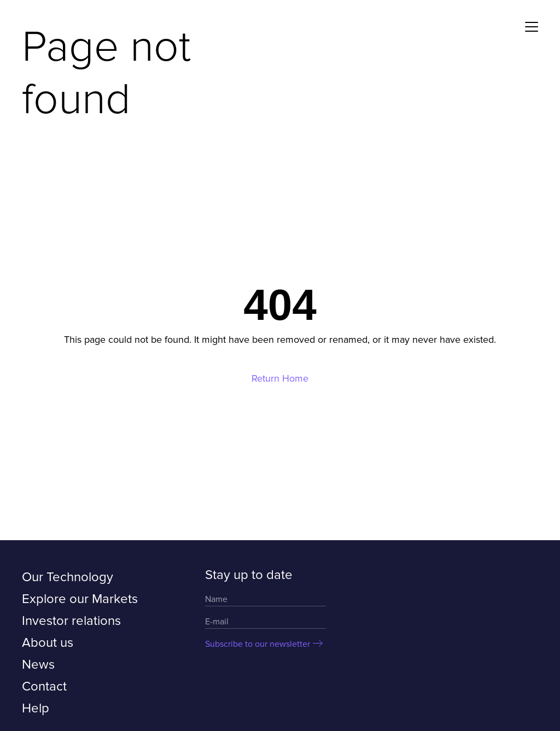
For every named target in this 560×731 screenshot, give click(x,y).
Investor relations (71, 621)
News (38, 665)
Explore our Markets (80, 599)
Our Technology (68, 577)
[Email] (266, 622)
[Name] (266, 600)
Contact (44, 686)
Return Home (280, 378)
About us (48, 643)
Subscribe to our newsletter (258, 644)
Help (36, 708)
